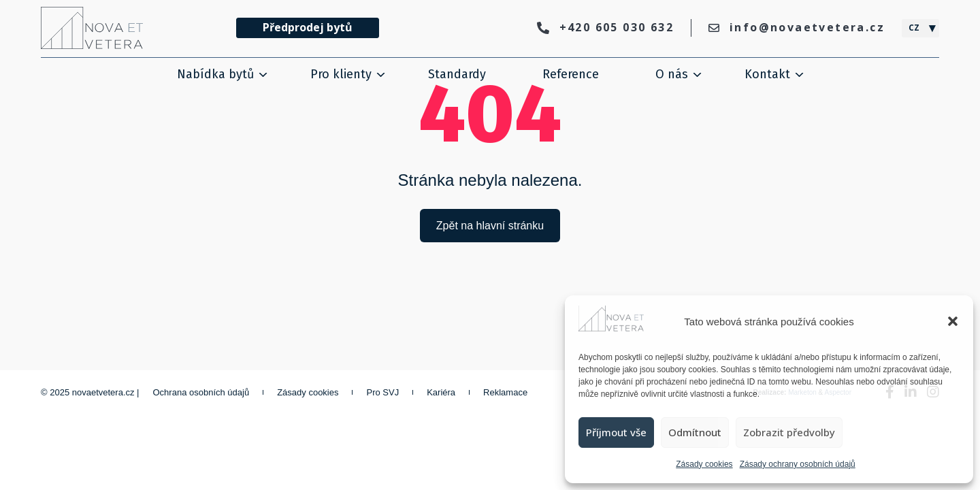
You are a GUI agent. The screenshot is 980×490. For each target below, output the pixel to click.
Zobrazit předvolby (789, 432)
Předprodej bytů (308, 27)
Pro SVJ (382, 392)
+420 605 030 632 (605, 27)
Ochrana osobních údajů (201, 392)
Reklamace (505, 392)
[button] (953, 321)
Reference (571, 74)
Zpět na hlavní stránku (490, 226)
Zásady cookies (704, 464)
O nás (672, 74)
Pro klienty (341, 74)
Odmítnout (695, 432)
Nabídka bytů (215, 74)
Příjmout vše (616, 432)
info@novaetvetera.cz (797, 27)
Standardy (457, 74)
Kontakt (767, 74)
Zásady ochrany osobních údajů (798, 464)
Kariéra (441, 392)
